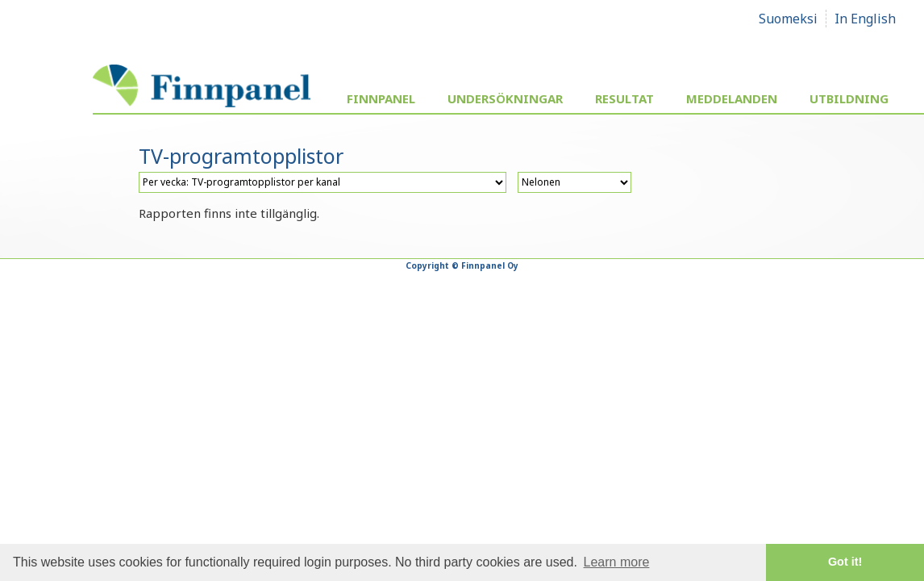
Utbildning (849, 98)
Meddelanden (732, 98)
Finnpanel (381, 98)
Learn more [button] (617, 562)
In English (865, 19)
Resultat (624, 98)
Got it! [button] (845, 562)
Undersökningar (505, 98)
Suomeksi (788, 19)
